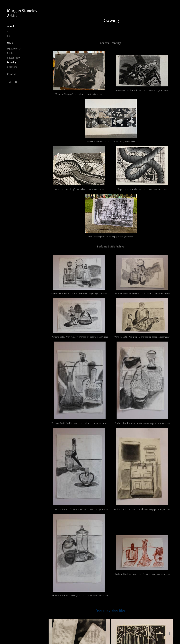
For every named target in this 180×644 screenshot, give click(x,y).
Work (10, 43)
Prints (10, 53)
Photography (14, 58)
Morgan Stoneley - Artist (24, 13)
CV (9, 31)
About (11, 26)
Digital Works (14, 49)
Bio (9, 36)
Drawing (12, 62)
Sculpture (12, 67)
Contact (12, 74)
